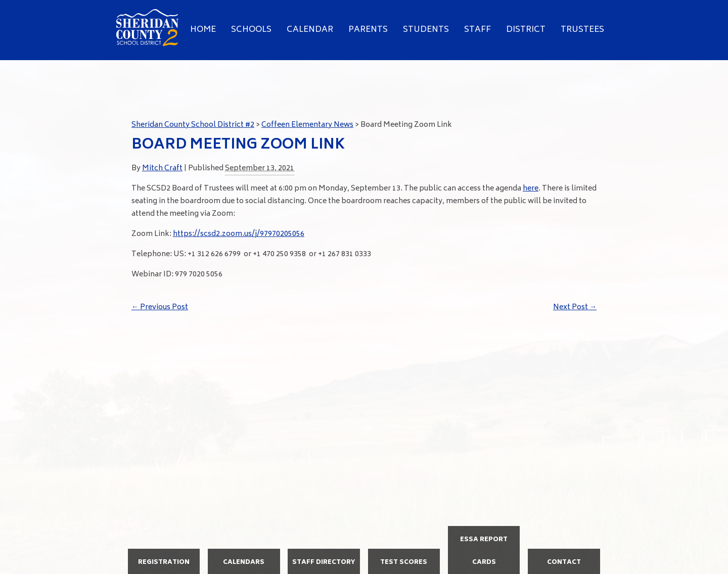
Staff (477, 30)
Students (426, 30)
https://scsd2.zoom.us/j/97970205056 (239, 234)
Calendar (310, 30)
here (531, 189)
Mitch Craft (162, 169)
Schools (251, 30)
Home (203, 30)
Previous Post (160, 307)
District (526, 30)
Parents (368, 30)
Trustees (582, 30)
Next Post (575, 307)
